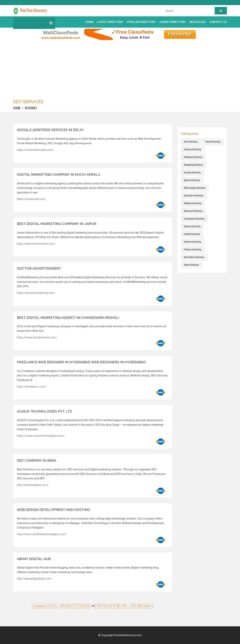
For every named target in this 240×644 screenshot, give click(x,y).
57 (133, 606)
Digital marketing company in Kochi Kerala (58, 175)
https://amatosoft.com (31, 199)
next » (148, 606)
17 (111, 606)
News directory (192, 265)
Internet (31, 108)
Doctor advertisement (39, 268)
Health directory (192, 234)
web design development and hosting (53, 510)
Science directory (193, 149)
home (17, 108)
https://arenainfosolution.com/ (36, 244)
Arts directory (191, 142)
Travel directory (213, 142)
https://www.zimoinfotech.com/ (37, 337)
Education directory (194, 196)
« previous (39, 606)
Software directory (193, 157)
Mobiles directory (193, 203)
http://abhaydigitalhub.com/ (34, 579)
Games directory (192, 226)
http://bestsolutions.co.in (33, 485)
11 (75, 606)
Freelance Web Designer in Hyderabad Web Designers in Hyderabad (81, 362)
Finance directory (193, 250)
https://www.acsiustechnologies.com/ (41, 436)
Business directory (193, 211)
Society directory (192, 173)
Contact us (218, 22)
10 (68, 606)
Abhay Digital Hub (34, 559)
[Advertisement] (120, 68)
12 (81, 606)
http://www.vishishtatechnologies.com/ (42, 534)
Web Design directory (195, 188)
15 (98, 606)
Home (89, 22)
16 (104, 606)
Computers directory (194, 219)
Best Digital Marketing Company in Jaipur (57, 224)
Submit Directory (173, 22)
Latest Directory (110, 22)
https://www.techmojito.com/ (35, 150)
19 (124, 606)
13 (87, 606)
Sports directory (192, 180)
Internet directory (193, 242)
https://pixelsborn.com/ (32, 387)
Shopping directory (193, 165)
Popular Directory (141, 22)
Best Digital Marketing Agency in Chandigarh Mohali (68, 318)
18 (117, 606)
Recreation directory (194, 257)
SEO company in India (37, 460)
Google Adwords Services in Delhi (50, 130)
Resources (198, 22)
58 (139, 606)
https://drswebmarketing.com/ (36, 293)
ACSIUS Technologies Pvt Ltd (44, 411)
